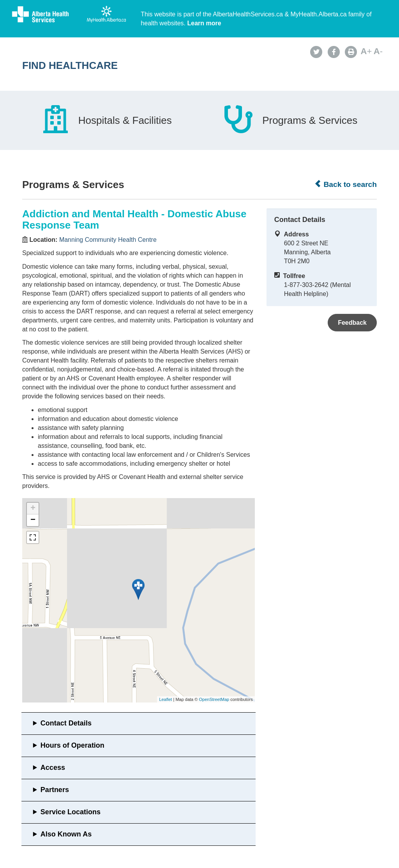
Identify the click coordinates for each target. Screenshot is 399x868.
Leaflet (165, 699)
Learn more (204, 23)
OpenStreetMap (214, 699)
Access (53, 768)
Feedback (352, 323)
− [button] (33, 520)
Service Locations (71, 812)
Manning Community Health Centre (108, 240)
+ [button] (33, 509)
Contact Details (66, 723)
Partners (55, 790)
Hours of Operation (72, 745)
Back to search (345, 184)
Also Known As (66, 834)
